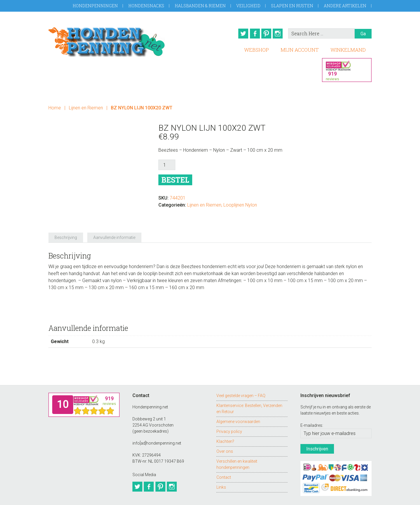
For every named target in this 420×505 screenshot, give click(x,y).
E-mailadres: (312, 409)
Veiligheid (248, 6)
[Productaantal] (167, 163)
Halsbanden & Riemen (200, 6)
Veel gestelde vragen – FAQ (241, 379)
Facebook (252, 34)
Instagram (279, 34)
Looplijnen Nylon (240, 203)
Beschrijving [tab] (66, 221)
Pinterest (266, 34)
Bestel (175, 178)
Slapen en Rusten (292, 6)
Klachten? (225, 425)
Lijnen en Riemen (86, 106)
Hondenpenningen (95, 6)
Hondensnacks (146, 6)
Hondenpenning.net (107, 40)
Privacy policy (229, 415)
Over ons (225, 435)
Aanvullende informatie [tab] (114, 221)
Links (221, 471)
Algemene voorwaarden (238, 405)
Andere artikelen (345, 6)
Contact (224, 461)
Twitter (239, 34)
